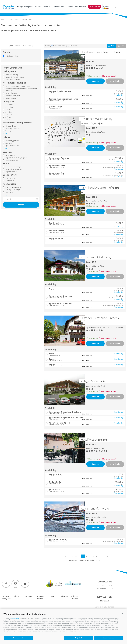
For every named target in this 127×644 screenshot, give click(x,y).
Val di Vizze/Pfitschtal (13, 80)
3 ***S (9, 112)
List (111, 46)
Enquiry (96, 81)
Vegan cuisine (11, 172)
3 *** (8, 114)
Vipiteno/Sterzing (12, 75)
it (124, 7)
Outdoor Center (59, 7)
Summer (47, 7)
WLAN (9, 131)
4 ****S (9, 107)
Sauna (9, 143)
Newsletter (104, 597)
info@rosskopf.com (105, 588)
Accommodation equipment (17, 123)
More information (19, 638)
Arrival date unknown (13, 56)
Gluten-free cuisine (13, 167)
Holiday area (9, 71)
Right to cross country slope (16, 158)
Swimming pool (12, 141)
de (120, 7)
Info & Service (81, 7)
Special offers (10, 175)
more (5, 195)
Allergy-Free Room (13, 187)
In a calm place (12, 160)
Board (6, 163)
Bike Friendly (11, 178)
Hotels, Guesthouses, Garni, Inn (18, 86)
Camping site (11, 98)
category (66, 46)
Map (121, 46)
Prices (70, 7)
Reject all (78, 638)
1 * (8, 119)
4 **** (9, 110)
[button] (123, 614)
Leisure (7, 137)
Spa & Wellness (12, 145)
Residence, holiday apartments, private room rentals (21, 90)
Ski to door (10, 155)
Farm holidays (12, 93)
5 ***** (9, 105)
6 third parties (15, 618)
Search (21, 205)
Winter (38, 7)
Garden (9, 192)
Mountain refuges (13, 96)
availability (118, 95)
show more (87, 96)
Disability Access (12, 128)
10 (97, 556)
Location (7, 152)
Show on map (92, 76)
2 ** (8, 117)
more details (115, 81)
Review (74, 46)
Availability (51, 87)
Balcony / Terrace (13, 190)
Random (57, 46)
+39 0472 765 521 (105, 586)
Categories (8, 101)
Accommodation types (14, 83)
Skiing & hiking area (25, 7)
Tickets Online (94, 7)
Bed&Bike (10, 181)
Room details (10, 184)
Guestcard (10, 126)
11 (100, 556)
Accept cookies (109, 638)
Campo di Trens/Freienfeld (15, 77)
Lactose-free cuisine (14, 169)
